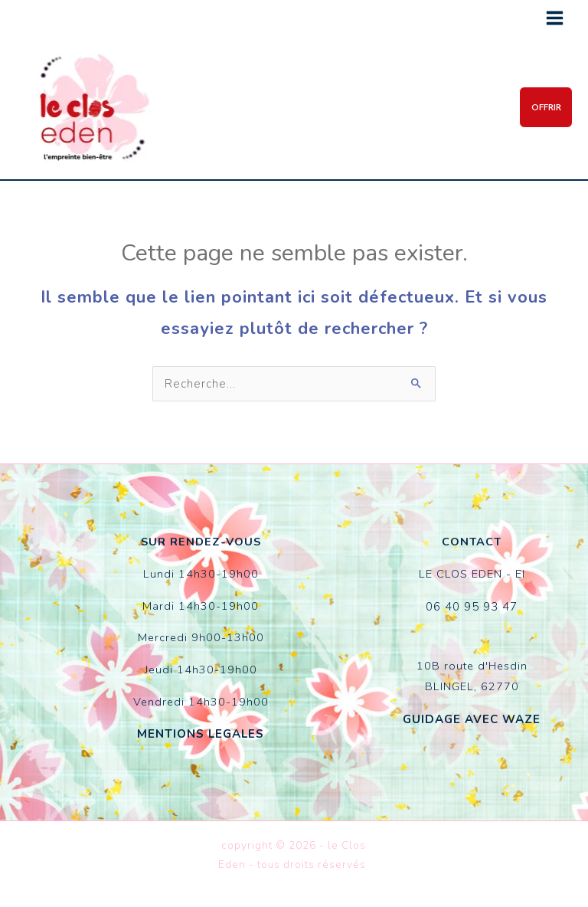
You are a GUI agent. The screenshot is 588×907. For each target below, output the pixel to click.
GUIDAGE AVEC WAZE (472, 716)
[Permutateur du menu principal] (555, 18)
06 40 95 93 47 (472, 604)
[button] (541, 107)
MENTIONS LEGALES (201, 732)
